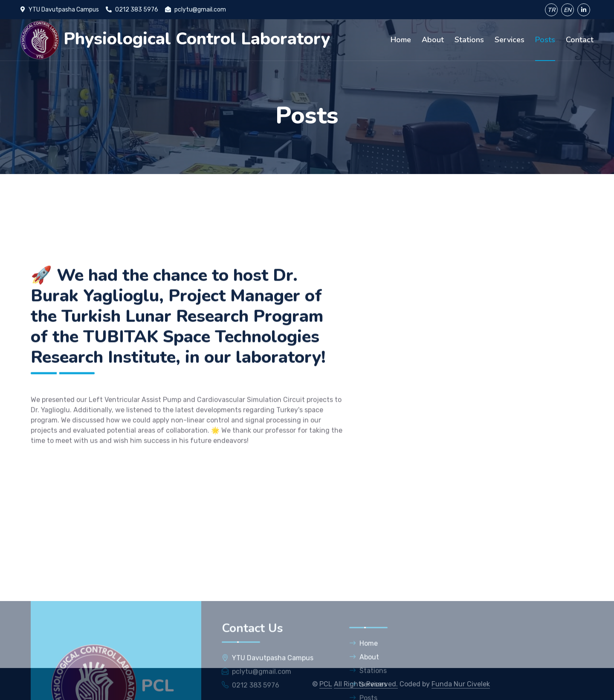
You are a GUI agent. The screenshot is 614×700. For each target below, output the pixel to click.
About (433, 40)
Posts (545, 40)
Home (401, 40)
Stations (469, 40)
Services (510, 40)
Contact (580, 40)
